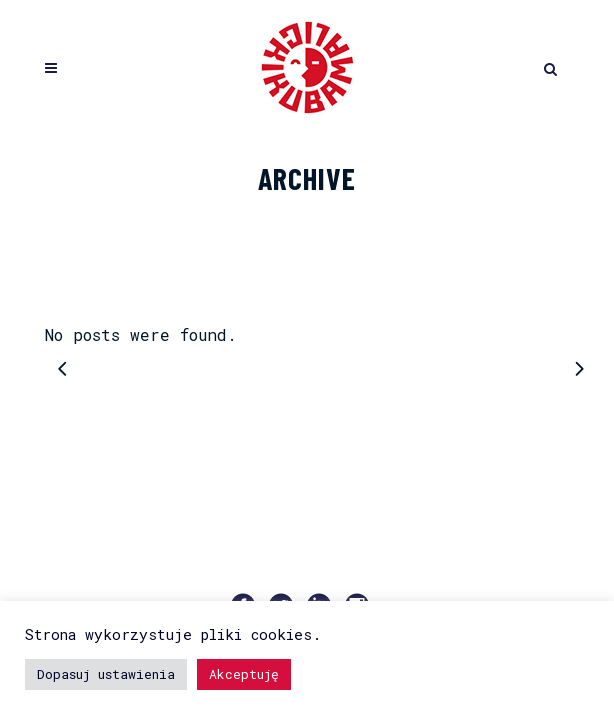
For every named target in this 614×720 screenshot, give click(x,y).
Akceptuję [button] (244, 674)
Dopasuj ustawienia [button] (106, 674)
